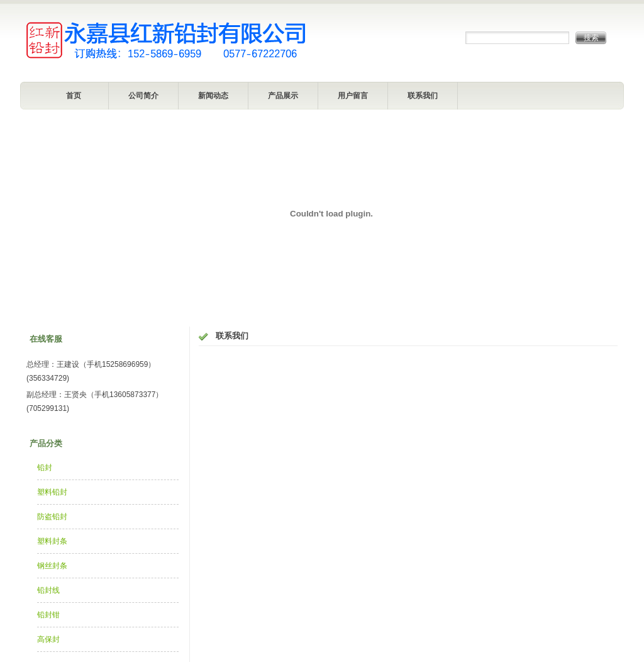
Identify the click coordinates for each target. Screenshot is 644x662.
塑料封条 (52, 541)
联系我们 (423, 96)
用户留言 (353, 96)
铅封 (45, 468)
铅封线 (48, 590)
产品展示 (283, 96)
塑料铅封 (52, 492)
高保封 (48, 639)
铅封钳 (48, 615)
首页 (74, 96)
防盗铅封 (52, 517)
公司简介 (143, 96)
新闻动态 (213, 96)
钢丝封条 (52, 566)
